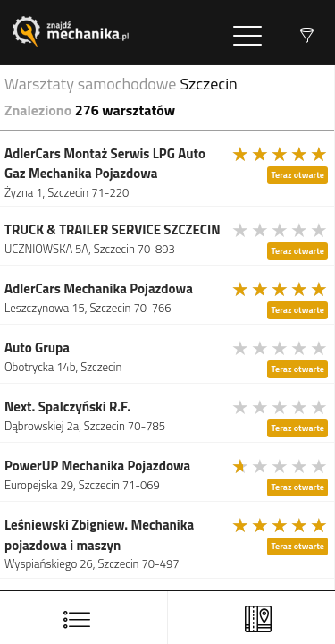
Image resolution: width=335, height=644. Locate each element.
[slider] (281, 154)
